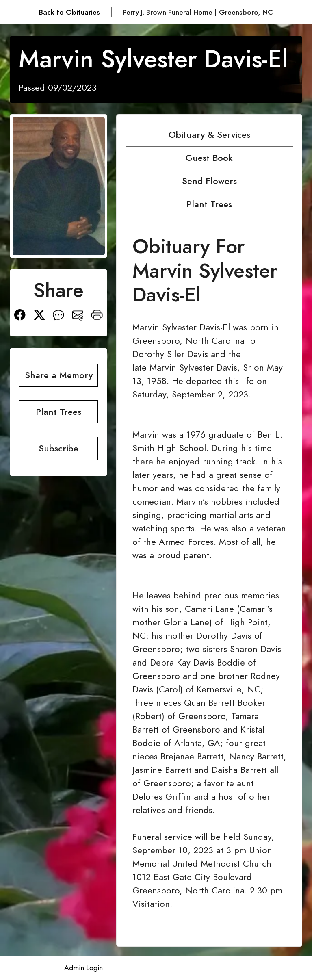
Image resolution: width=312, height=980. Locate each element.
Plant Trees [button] (58, 412)
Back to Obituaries (69, 12)
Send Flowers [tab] (209, 181)
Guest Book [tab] (209, 158)
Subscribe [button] (58, 448)
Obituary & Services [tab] (209, 135)
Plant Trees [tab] (209, 204)
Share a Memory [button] (59, 375)
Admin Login (83, 968)
